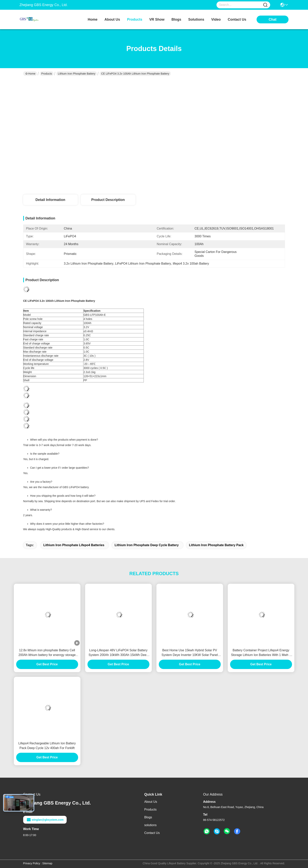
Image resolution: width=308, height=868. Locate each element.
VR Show (157, 19)
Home (93, 19)
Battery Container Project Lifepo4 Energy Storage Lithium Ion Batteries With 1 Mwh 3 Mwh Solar (261, 653)
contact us (237, 19)
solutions (196, 19)
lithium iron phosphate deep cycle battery (147, 545)
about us (112, 19)
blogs (176, 19)
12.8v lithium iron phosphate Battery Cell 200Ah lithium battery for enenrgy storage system (47, 653)
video (216, 19)
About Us (151, 802)
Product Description (108, 200)
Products (47, 74)
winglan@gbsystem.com (45, 820)
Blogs (148, 817)
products (135, 19)
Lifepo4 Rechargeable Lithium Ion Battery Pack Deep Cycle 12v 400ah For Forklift (47, 746)
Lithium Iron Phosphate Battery (77, 74)
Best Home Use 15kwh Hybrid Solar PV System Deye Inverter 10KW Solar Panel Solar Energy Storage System (190, 653)
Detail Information (50, 200)
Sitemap (47, 863)
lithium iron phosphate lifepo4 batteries (74, 545)
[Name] (265, 5)
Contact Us (152, 833)
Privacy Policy (32, 863)
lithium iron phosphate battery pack (216, 545)
